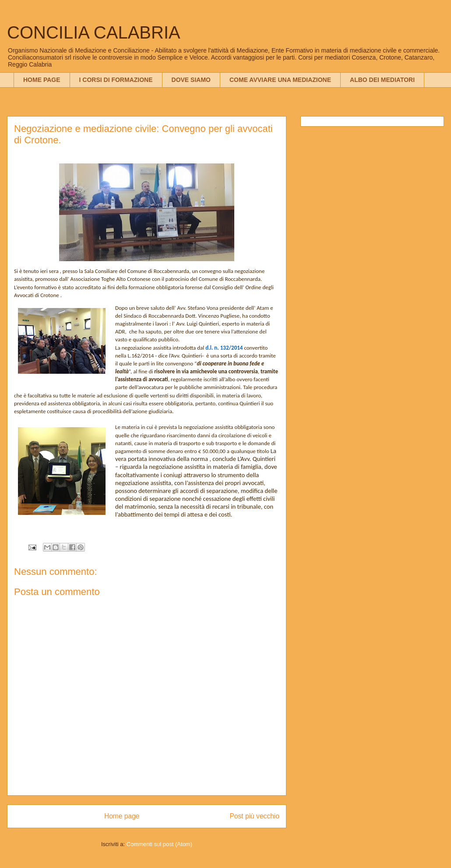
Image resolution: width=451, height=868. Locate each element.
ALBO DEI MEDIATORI (382, 80)
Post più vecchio (254, 816)
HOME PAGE (42, 80)
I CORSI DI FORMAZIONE (116, 80)
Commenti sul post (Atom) (159, 844)
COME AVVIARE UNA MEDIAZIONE (280, 80)
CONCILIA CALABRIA (94, 32)
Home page (122, 816)
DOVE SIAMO (191, 80)
